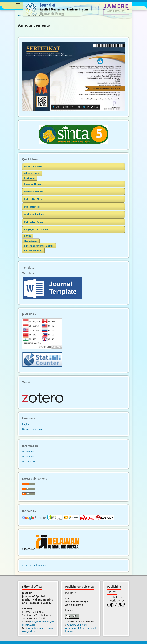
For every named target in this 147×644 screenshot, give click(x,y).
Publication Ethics (34, 199)
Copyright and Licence (36, 229)
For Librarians (29, 462)
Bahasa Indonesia (32, 429)
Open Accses (31, 241)
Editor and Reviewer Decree (39, 246)
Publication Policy (34, 222)
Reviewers (30, 178)
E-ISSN (28, 236)
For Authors (28, 457)
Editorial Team (32, 173)
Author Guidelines (34, 214)
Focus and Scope (33, 184)
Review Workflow (33, 192)
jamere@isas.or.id (36, 628)
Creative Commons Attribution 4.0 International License (81, 628)
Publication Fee (32, 207)
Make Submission (33, 167)
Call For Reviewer (33, 251)
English (26, 424)
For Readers (28, 452)
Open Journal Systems (34, 565)
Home (21, 15)
